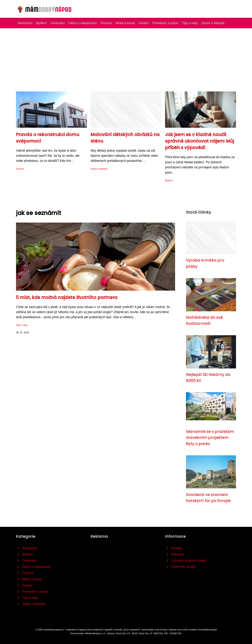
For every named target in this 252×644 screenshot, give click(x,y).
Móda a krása (125, 23)
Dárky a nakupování (83, 23)
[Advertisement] (126, 56)
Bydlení (41, 23)
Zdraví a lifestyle (213, 23)
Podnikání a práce (165, 23)
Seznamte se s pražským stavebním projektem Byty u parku (210, 438)
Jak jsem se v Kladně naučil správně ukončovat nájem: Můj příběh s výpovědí (199, 141)
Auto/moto (25, 23)
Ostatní (144, 23)
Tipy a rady (190, 23)
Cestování (58, 23)
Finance (106, 23)
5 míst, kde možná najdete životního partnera (67, 297)
